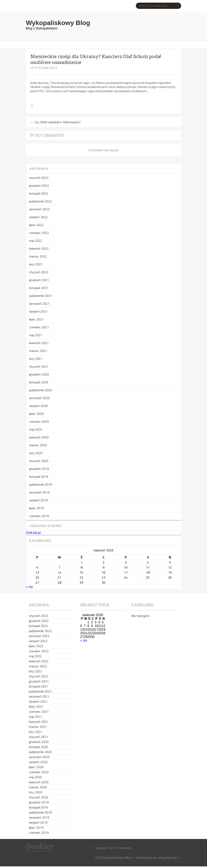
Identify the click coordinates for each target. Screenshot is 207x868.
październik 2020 (41, 390)
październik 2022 (41, 201)
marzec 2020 (38, 445)
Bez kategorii (140, 616)
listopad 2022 (39, 193)
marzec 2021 (38, 351)
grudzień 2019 (39, 469)
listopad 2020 (39, 382)
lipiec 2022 (36, 225)
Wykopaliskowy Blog (58, 23)
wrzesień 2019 (39, 492)
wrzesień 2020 (39, 398)
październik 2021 (41, 296)
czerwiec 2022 (39, 233)
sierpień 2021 (38, 311)
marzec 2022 (38, 256)
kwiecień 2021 (39, 343)
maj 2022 (36, 241)
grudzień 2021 (39, 280)
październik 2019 (41, 484)
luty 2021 (36, 359)
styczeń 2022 (39, 272)
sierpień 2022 (38, 217)
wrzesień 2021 (39, 304)
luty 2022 (36, 264)
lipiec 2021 (36, 319)
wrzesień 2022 (39, 209)
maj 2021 (36, 335)
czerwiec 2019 (39, 516)
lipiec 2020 (36, 414)
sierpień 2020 (38, 406)
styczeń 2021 (39, 366)
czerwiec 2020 (39, 421)
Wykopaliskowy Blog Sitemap (157, 858)
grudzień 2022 (39, 186)
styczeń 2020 (39, 461)
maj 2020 (36, 429)
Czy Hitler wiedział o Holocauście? (55, 122)
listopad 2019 (39, 477)
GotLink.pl (33, 533)
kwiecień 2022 (39, 248)
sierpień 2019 (38, 500)
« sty (30, 587)
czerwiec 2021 (39, 327)
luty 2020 (36, 453)
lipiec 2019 (36, 508)
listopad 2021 (39, 288)
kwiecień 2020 (39, 437)
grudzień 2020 (39, 374)
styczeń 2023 (39, 178)
